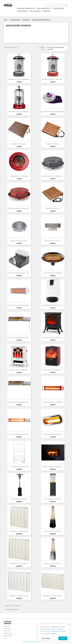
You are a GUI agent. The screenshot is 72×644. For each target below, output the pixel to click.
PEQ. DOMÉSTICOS (44, 8)
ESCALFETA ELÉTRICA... (53, 144)
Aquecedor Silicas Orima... (53, 241)
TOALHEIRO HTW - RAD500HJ (19, 467)
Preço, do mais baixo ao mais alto (57, 48)
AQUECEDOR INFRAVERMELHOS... (19, 338)
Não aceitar (46, 638)
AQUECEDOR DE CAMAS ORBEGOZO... (53, 112)
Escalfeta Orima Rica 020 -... (19, 144)
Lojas (5, 638)
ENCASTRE (47, 11)
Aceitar (63, 638)
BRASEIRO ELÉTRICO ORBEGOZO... (19, 79)
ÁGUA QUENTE (35, 11)
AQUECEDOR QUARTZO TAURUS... (19, 305)
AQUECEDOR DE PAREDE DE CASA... (53, 305)
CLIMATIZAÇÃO (58, 8)
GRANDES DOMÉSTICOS (26, 8)
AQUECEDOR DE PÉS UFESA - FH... (19, 273)
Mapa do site (8, 636)
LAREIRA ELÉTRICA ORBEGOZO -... (19, 370)
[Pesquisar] (57, 5)
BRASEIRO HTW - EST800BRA (19, 176)
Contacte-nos (8, 633)
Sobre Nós (7, 631)
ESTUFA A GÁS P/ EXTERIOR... (19, 499)
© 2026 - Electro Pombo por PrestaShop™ (36, 642)
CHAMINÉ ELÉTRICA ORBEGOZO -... (53, 338)
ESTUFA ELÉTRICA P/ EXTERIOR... (53, 273)
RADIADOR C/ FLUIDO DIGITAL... (19, 531)
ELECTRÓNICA (22, 11)
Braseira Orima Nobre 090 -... (19, 241)
